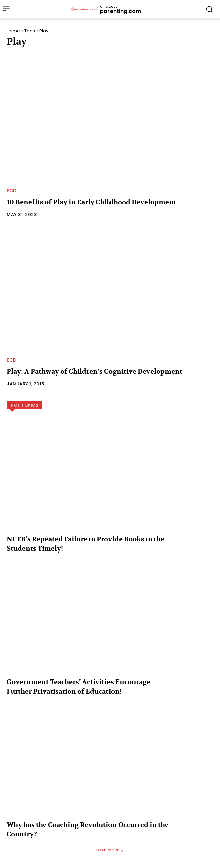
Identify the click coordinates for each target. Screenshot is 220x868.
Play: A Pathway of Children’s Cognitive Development (94, 371)
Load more (110, 850)
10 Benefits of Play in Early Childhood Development (91, 202)
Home (13, 31)
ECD (12, 191)
